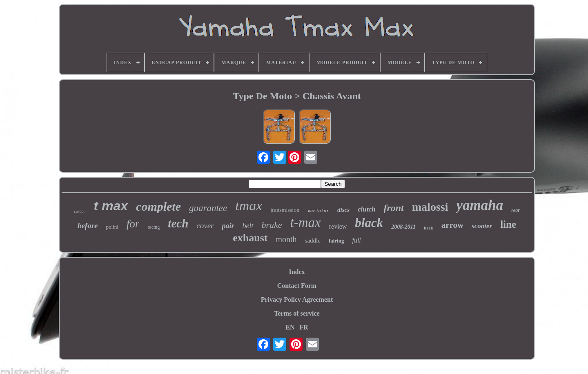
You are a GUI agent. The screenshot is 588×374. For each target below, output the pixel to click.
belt (248, 226)
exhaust (250, 238)
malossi (430, 207)
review (338, 226)
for (133, 224)
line (508, 224)
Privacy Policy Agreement (297, 299)
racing (154, 227)
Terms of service (297, 313)
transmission (285, 210)
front (393, 208)
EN (290, 327)
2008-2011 (403, 227)
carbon (80, 211)
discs (343, 210)
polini (112, 227)
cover (205, 226)
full (356, 240)
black (369, 223)
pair (228, 226)
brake (272, 225)
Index (297, 272)
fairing (336, 241)
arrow (452, 225)
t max (111, 206)
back (429, 228)
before (88, 226)
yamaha (480, 205)
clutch (366, 209)
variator (318, 211)
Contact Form (297, 286)
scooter (482, 226)
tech (178, 223)
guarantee (208, 208)
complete (158, 206)
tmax (249, 206)
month (286, 239)
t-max (306, 223)
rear (516, 210)
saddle (313, 240)
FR (304, 327)
